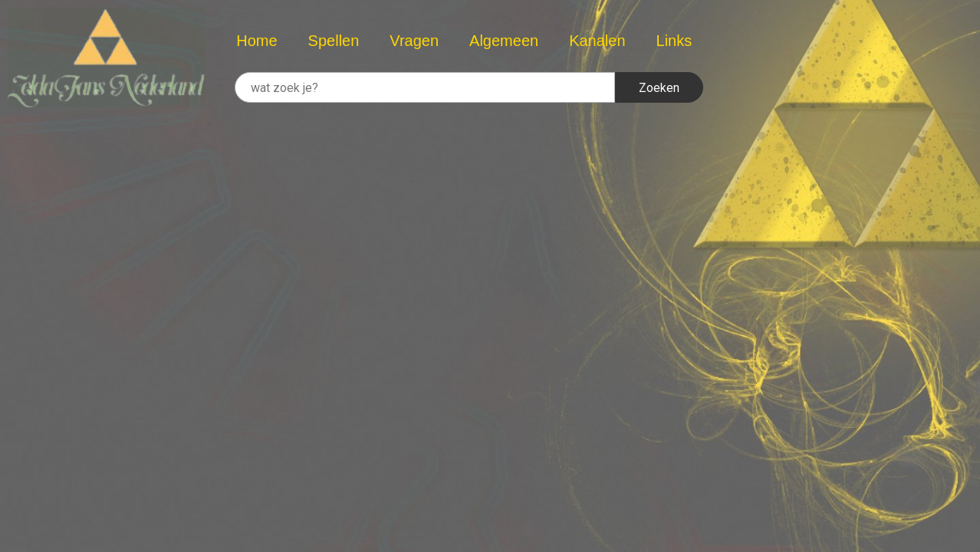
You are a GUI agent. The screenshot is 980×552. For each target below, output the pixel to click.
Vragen (414, 41)
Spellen (334, 41)
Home (257, 41)
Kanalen (597, 41)
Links (674, 41)
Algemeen (504, 41)
